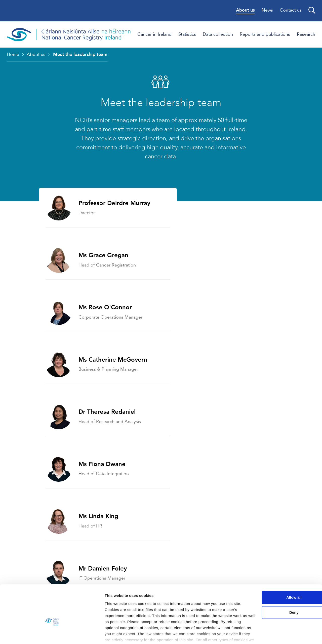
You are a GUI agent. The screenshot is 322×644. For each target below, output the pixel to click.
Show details (78, 634)
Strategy (47, 435)
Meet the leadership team (80, 55)
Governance (52, 487)
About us (36, 55)
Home (13, 55)
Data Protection (215, 487)
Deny (280, 588)
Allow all (280, 573)
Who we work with (219, 435)
